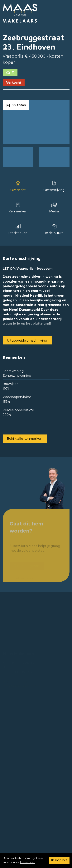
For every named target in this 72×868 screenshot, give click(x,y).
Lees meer (27, 862)
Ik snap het (59, 860)
